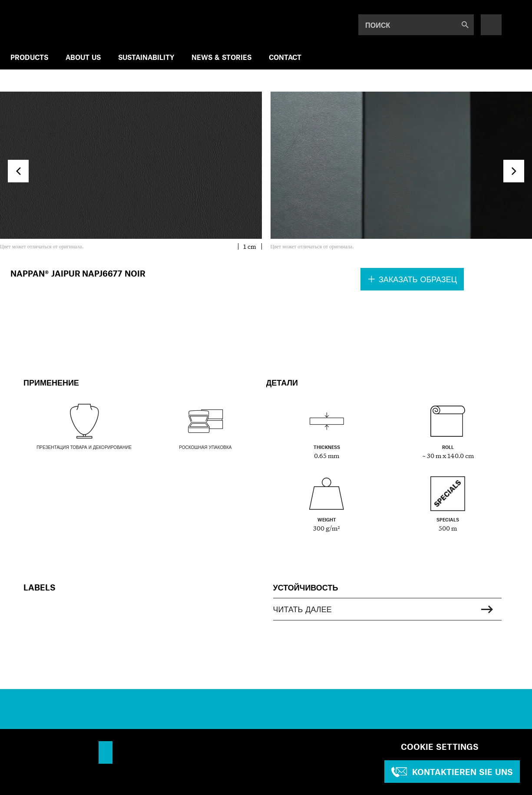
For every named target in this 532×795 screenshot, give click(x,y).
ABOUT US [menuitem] (83, 57)
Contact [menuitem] (285, 57)
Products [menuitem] (29, 57)
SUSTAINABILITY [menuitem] (146, 57)
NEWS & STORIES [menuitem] (221, 57)
